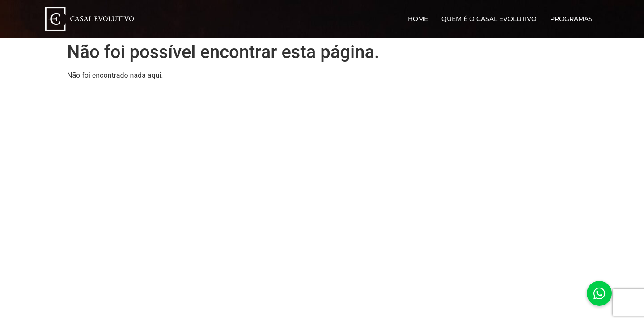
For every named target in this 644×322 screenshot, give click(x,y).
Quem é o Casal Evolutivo (489, 19)
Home (418, 19)
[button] (599, 293)
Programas (571, 19)
